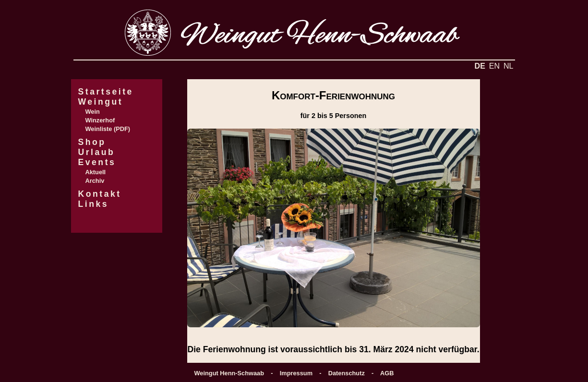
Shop (92, 142)
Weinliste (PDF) (108, 129)
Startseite (106, 92)
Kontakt (100, 194)
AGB (387, 373)
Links (94, 204)
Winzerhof (100, 120)
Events (97, 162)
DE (480, 66)
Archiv (95, 181)
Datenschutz (347, 373)
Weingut (101, 102)
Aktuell (96, 172)
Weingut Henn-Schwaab (229, 373)
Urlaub (97, 152)
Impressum (296, 373)
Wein (93, 112)
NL (508, 66)
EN (494, 66)
